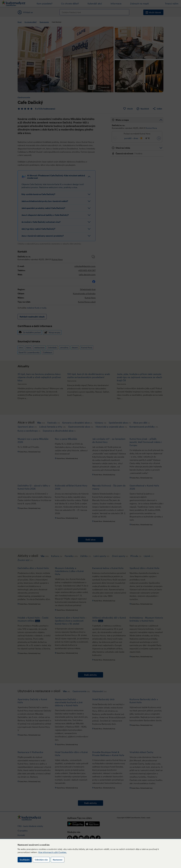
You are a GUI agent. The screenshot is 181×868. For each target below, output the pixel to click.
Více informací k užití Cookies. (52, 852)
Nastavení (58, 860)
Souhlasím (25, 860)
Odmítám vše (41, 860)
